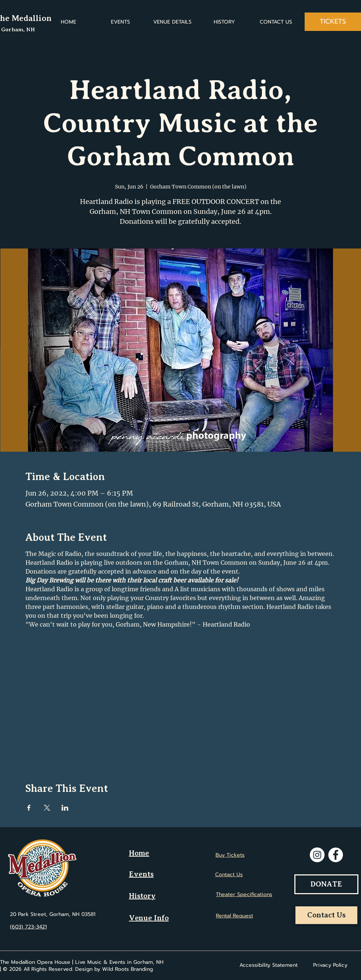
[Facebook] (336, 855)
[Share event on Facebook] (29, 808)
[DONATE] (326, 884)
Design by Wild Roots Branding (114, 969)
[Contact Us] (326, 915)
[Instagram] (317, 855)
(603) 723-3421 (28, 927)
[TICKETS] (333, 22)
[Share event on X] (47, 808)
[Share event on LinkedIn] (65, 808)
